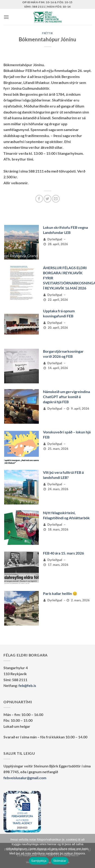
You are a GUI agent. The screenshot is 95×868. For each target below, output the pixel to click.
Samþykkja (39, 861)
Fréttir (47, 33)
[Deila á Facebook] (39, 199)
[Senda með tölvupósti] (56, 199)
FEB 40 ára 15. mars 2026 (63, 553)
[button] (6, 17)
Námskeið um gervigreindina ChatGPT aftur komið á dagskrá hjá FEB (66, 397)
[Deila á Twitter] (47, 199)
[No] (89, 852)
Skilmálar (60, 861)
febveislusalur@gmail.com (25, 778)
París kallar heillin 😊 (60, 593)
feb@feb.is (27, 685)
